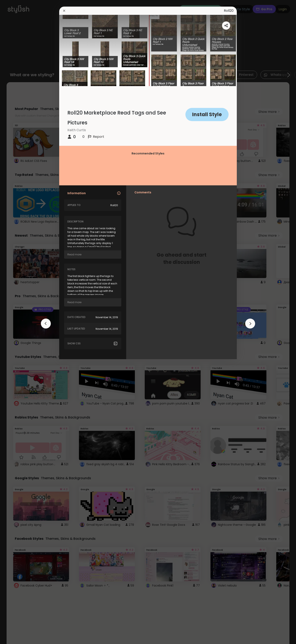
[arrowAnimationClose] (46, 324)
